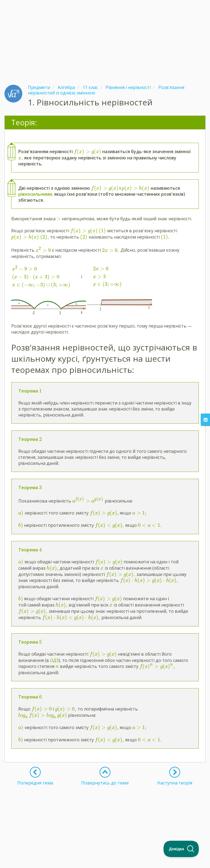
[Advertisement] (105, 38)
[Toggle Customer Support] (181, 849)
